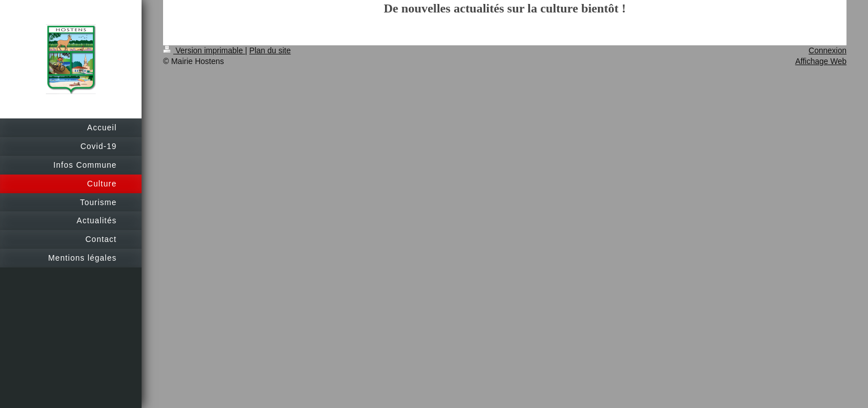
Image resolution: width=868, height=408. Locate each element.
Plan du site (270, 50)
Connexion (828, 50)
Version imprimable (204, 50)
